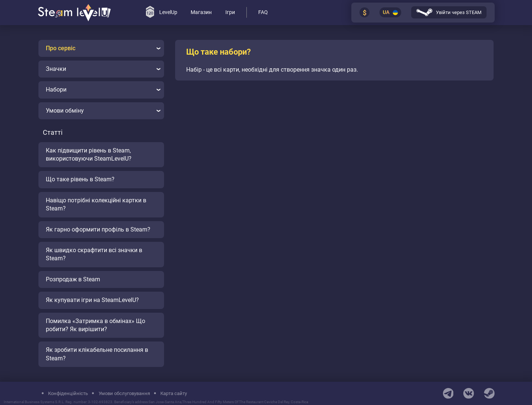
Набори (103, 90)
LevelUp (162, 12)
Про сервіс (103, 48)
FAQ (263, 12)
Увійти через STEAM (449, 12)
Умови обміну (103, 111)
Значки (103, 69)
